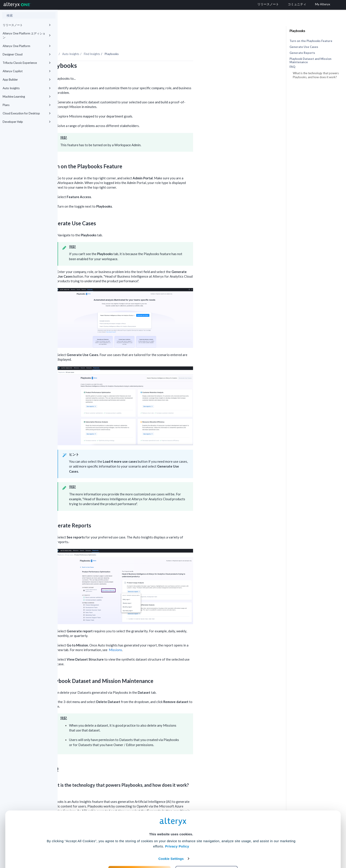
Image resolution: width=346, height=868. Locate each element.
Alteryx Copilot (27, 71)
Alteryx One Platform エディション (27, 35)
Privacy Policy (177, 823)
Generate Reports (302, 53)
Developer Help (27, 122)
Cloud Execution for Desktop (27, 113)
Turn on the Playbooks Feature (311, 41)
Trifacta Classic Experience (27, 63)
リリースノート (27, 25)
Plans (27, 105)
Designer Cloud (27, 54)
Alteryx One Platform (27, 46)
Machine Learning (27, 97)
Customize (207, 848)
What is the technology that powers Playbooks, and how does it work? (316, 75)
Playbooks (297, 31)
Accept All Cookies (140, 848)
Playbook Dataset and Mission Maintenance (310, 60)
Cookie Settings (171, 835)
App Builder (27, 80)
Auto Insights (27, 88)
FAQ (292, 67)
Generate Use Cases (304, 47)
